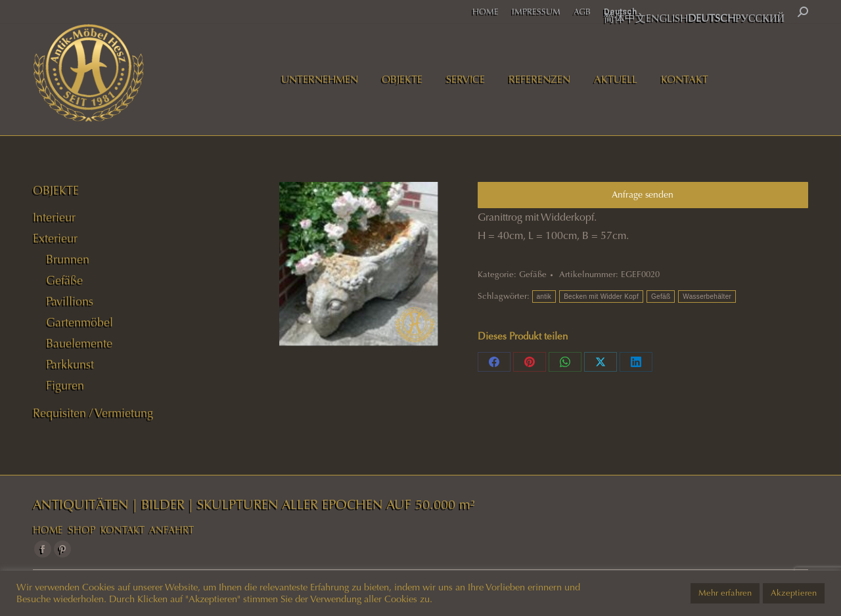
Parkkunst (70, 364)
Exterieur (55, 238)
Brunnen (68, 259)
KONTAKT (123, 530)
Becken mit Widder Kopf (601, 297)
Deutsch (620, 11)
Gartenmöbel (80, 322)
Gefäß (661, 297)
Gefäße (533, 275)
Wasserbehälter (707, 297)
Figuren (65, 385)
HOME (48, 530)
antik (544, 297)
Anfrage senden (643, 195)
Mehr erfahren (725, 593)
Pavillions (70, 301)
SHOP (82, 530)
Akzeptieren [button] (794, 593)
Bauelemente (79, 343)
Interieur (54, 217)
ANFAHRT (171, 530)
